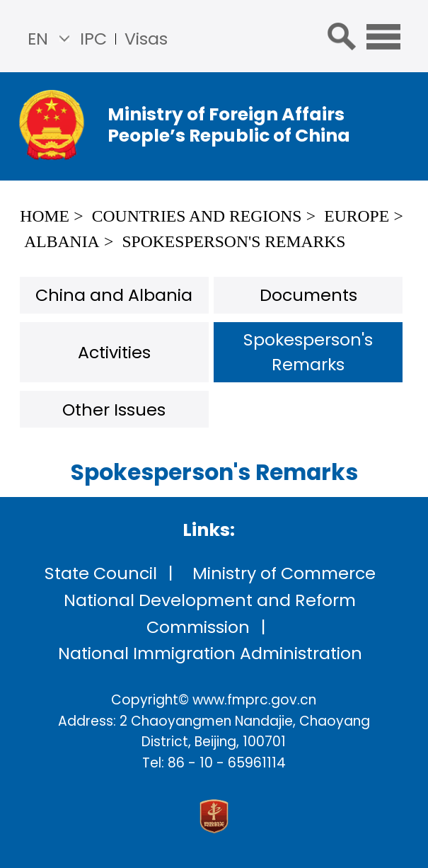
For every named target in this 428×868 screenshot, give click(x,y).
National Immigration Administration (210, 653)
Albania (62, 241)
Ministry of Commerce (284, 573)
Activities (114, 352)
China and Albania (114, 295)
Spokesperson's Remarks (233, 241)
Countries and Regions (197, 216)
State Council (101, 573)
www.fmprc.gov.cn (254, 700)
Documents (308, 295)
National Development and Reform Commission (210, 613)
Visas (146, 39)
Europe (357, 216)
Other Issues (114, 410)
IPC (93, 39)
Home (45, 216)
